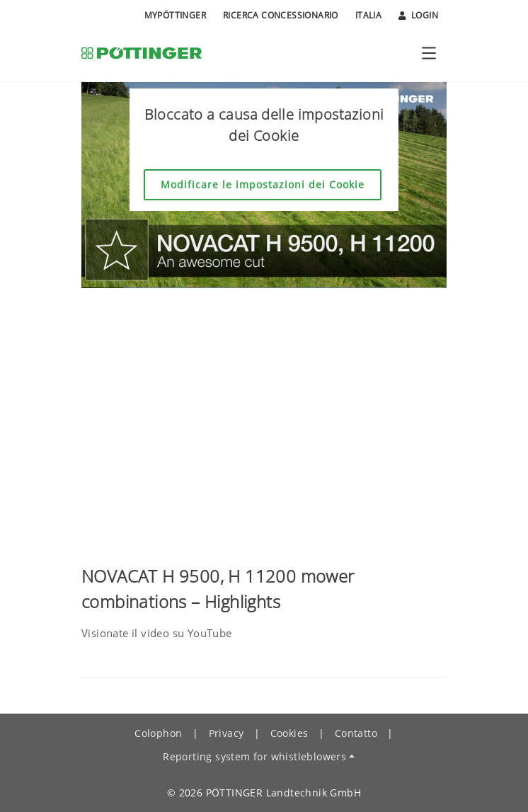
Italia (368, 15)
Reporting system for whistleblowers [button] (254, 756)
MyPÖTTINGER (175, 15)
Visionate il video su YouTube (157, 633)
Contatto (356, 733)
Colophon (158, 733)
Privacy (226, 733)
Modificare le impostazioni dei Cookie (263, 184)
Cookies (289, 733)
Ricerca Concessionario (281, 15)
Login (418, 16)
